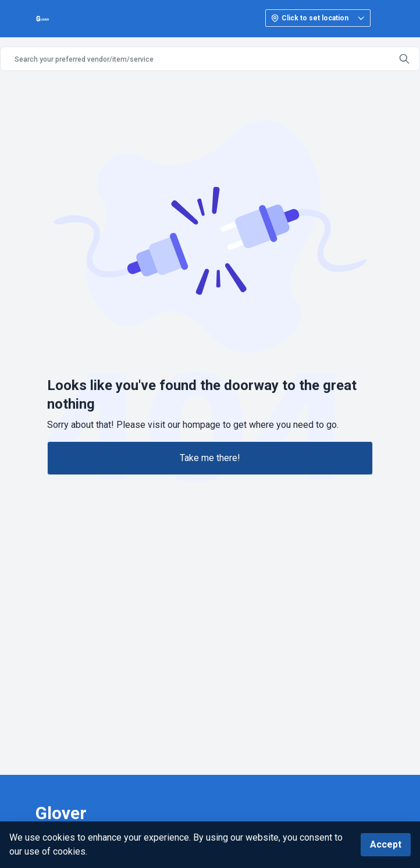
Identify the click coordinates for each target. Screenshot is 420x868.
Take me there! (210, 458)
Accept (386, 844)
